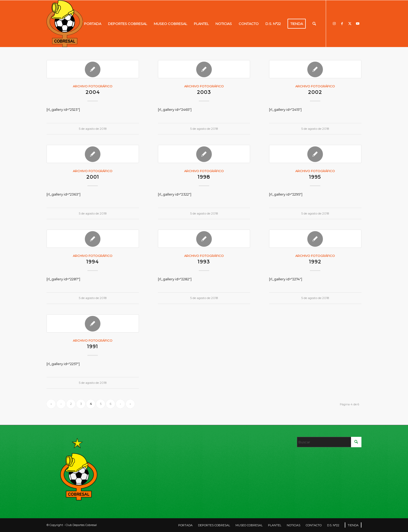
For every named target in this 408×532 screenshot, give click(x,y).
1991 (93, 346)
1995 (315, 177)
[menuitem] (93, 24)
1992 (315, 262)
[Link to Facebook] (342, 23)
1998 (204, 177)
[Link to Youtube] (358, 23)
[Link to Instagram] (334, 23)
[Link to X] (350, 23)
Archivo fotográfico (93, 86)
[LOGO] (65, 24)
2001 (93, 177)
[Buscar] (314, 24)
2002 (315, 92)
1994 (93, 262)
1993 (204, 262)
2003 (204, 92)
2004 (93, 92)
